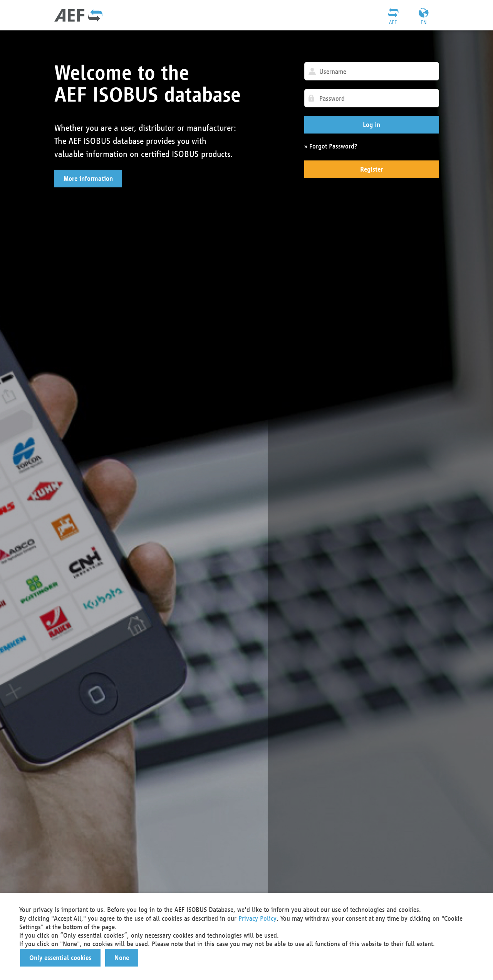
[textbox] (372, 71)
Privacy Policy (257, 918)
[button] (88, 179)
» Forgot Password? (331, 146)
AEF (393, 22)
